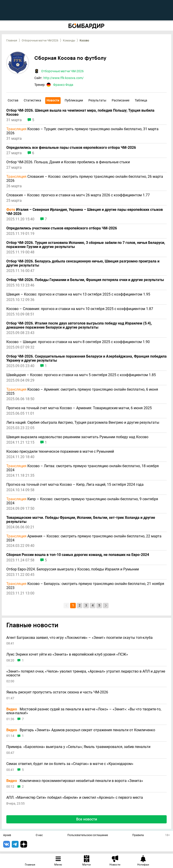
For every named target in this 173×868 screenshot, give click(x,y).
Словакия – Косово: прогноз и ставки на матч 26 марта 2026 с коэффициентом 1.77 (78, 195)
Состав (13, 100)
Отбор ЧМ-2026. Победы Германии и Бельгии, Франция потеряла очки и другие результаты (85, 280)
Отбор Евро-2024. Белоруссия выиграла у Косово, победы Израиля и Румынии (73, 569)
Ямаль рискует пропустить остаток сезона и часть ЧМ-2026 (57, 692)
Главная (12, 41)
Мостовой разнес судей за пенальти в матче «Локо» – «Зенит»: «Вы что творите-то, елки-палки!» (84, 711)
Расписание (121, 100)
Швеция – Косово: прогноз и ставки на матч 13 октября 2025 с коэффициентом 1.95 (78, 294)
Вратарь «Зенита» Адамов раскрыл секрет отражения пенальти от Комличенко (81, 730)
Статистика (32, 100)
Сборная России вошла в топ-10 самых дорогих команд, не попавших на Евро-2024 (78, 555)
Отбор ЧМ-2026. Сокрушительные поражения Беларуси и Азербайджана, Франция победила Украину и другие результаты (86, 358)
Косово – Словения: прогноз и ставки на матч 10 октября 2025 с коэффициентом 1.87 (80, 309)
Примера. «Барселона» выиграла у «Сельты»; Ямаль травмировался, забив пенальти (78, 747)
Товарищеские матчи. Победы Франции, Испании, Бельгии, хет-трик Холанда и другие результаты (81, 520)
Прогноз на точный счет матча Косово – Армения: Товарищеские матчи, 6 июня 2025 (79, 408)
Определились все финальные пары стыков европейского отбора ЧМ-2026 (71, 148)
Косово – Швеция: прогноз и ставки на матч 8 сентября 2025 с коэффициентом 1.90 (78, 342)
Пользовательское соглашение (88, 835)
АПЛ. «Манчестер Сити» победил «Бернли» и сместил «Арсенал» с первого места (75, 798)
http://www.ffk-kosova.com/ (64, 78)
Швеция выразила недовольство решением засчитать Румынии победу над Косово (77, 437)
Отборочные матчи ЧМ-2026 (40, 41)
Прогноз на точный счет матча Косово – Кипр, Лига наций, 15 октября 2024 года (75, 485)
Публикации (74, 100)
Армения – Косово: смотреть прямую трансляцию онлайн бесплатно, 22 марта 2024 (84, 538)
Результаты (97, 100)
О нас (39, 835)
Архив (7, 835)
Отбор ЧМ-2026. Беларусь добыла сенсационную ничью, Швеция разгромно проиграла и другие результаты (83, 263)
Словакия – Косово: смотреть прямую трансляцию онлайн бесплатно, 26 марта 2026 (85, 179)
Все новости (87, 819)
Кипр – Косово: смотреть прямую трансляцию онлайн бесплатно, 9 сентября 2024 (82, 501)
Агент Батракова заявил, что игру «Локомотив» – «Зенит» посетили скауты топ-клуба (79, 638)
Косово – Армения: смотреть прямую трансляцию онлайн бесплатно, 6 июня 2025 (82, 392)
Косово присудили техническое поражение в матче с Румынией (60, 452)
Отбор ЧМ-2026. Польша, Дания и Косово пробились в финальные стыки (68, 162)
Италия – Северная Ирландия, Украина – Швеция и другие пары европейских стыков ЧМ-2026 (85, 212)
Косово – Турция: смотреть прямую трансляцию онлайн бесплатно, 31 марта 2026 (82, 131)
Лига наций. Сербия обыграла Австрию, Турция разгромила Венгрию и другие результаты (83, 423)
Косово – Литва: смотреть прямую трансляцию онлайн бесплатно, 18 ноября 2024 (83, 468)
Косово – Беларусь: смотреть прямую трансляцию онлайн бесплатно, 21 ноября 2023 (85, 586)
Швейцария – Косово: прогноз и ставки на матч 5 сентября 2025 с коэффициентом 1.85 (81, 375)
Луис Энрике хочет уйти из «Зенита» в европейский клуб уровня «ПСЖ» (67, 654)
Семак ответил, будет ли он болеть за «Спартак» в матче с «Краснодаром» (70, 764)
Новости (53, 100)
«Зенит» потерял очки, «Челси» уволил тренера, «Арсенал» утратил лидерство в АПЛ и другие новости (86, 673)
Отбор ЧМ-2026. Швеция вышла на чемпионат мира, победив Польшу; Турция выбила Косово (80, 113)
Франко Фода (63, 85)
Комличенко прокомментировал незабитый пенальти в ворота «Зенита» (75, 781)
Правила (138, 835)
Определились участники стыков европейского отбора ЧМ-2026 (62, 228)
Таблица (141, 100)
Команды (69, 41)
